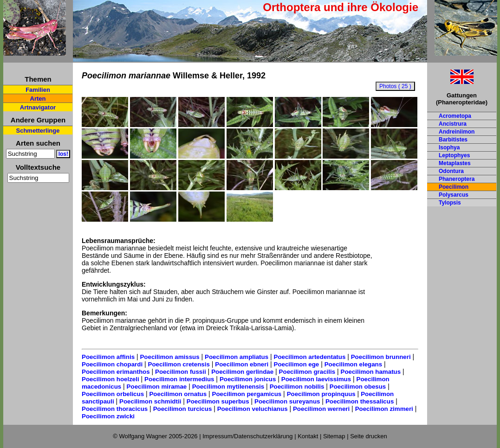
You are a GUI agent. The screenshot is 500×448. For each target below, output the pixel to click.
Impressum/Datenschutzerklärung (247, 436)
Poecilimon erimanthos (116, 372)
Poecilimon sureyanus (287, 401)
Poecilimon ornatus (178, 394)
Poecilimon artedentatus (310, 357)
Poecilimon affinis (108, 357)
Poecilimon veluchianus (253, 409)
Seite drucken (369, 436)
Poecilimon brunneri (381, 357)
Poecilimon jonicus (248, 379)
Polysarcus (454, 195)
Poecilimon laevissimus (316, 379)
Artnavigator (38, 107)
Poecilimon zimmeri (384, 409)
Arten (38, 99)
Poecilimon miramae (157, 387)
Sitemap (334, 436)
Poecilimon (454, 187)
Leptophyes (454, 155)
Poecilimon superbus (218, 401)
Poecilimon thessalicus (360, 401)
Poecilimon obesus (358, 387)
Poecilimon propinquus (321, 394)
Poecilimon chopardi (112, 364)
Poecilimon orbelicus (113, 394)
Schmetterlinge (38, 131)
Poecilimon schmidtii (150, 401)
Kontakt (308, 436)
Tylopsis (450, 203)
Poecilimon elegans (353, 364)
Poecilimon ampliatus (237, 357)
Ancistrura (453, 124)
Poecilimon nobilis (297, 387)
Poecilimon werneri (321, 409)
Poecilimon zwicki (108, 416)
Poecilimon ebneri (242, 364)
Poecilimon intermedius (179, 379)
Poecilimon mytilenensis (228, 387)
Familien (38, 90)
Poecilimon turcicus (183, 409)
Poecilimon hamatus (371, 372)
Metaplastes (455, 163)
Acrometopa (455, 116)
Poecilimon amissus (169, 357)
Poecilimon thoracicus (115, 409)
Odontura (451, 171)
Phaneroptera (457, 179)
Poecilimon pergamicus (247, 394)
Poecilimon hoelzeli (110, 379)
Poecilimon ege (297, 364)
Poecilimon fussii (181, 372)
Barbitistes (453, 140)
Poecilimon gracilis (307, 372)
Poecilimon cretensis (179, 364)
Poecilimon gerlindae (242, 372)
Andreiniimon (457, 132)
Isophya (449, 147)
